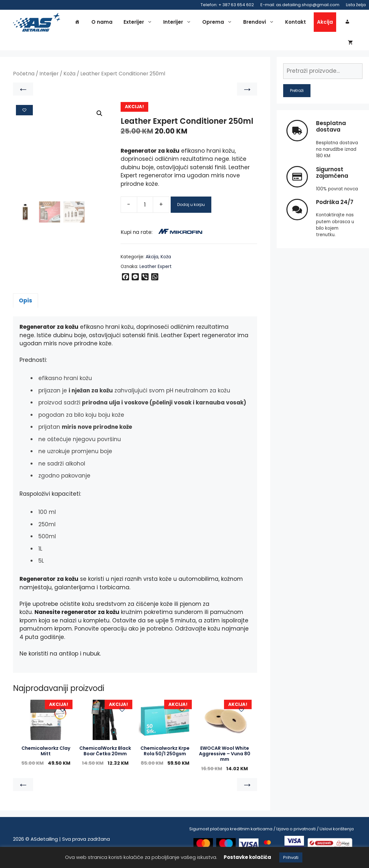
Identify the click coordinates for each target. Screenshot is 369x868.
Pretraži (297, 97)
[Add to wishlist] (24, 116)
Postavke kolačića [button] (247, 857)
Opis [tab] (26, 307)
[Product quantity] (145, 211)
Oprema (219, 23)
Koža (69, 80)
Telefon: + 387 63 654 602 (227, 5)
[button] (99, 120)
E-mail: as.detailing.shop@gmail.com (300, 5)
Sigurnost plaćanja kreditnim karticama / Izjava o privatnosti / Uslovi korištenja (271, 835)
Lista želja (356, 5)
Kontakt (296, 23)
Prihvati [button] (291, 857)
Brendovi (260, 23)
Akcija (325, 23)
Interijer (179, 23)
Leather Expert (156, 273)
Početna (24, 80)
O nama (102, 23)
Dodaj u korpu (191, 211)
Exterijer (139, 23)
